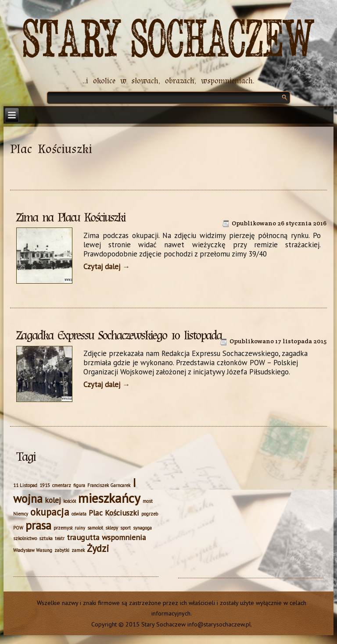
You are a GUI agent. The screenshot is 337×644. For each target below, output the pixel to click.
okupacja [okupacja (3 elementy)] (50, 512)
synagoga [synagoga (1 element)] (142, 528)
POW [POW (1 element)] (18, 528)
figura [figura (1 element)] (79, 485)
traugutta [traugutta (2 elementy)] (83, 537)
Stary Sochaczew (169, 40)
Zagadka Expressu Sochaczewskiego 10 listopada (119, 335)
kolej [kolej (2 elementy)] (53, 500)
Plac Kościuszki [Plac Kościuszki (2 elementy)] (114, 513)
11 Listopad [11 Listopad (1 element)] (25, 485)
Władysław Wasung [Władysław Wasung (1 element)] (33, 550)
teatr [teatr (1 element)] (60, 538)
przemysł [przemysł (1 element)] (63, 528)
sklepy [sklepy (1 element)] (112, 528)
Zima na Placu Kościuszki (71, 217)
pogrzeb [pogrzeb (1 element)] (150, 514)
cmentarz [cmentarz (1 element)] (62, 485)
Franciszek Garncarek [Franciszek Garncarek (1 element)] (109, 485)
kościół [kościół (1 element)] (70, 501)
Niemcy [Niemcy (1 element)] (21, 514)
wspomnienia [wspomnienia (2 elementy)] (124, 537)
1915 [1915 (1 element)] (45, 485)
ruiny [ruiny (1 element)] (80, 528)
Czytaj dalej (107, 267)
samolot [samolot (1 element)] (95, 528)
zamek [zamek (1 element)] (78, 550)
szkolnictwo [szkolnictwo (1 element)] (25, 538)
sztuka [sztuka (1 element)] (46, 538)
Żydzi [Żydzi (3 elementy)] (98, 548)
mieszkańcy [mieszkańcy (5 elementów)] (109, 498)
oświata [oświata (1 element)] (79, 514)
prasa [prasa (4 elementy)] (38, 525)
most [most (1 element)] (148, 501)
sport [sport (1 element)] (125, 528)
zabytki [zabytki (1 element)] (62, 550)
